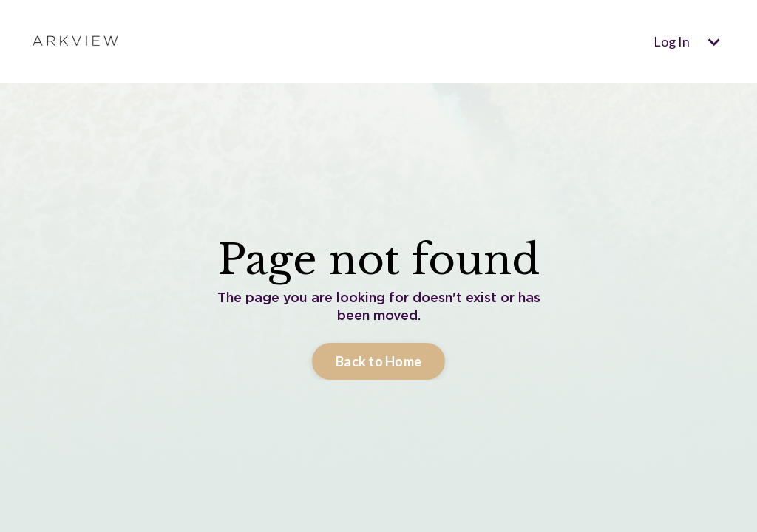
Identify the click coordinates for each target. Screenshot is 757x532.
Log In (672, 41)
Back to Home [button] (378, 361)
